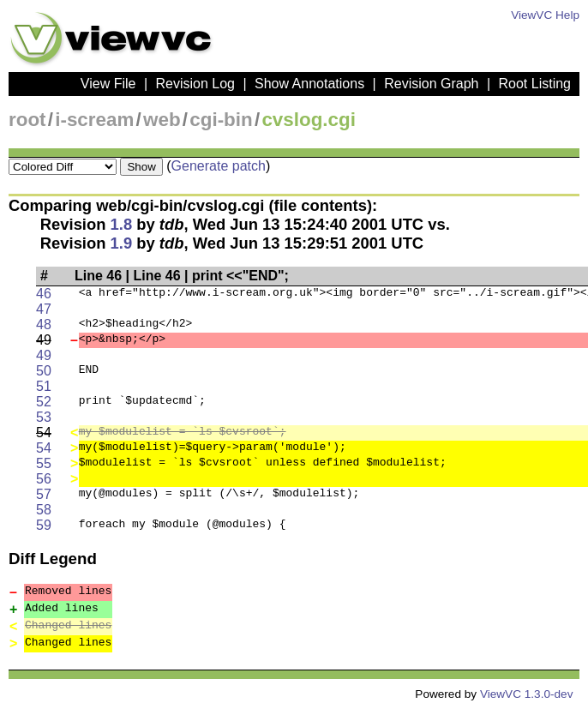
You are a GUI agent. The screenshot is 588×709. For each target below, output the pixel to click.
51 (44, 386)
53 (44, 417)
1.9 (122, 243)
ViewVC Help (545, 15)
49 (44, 355)
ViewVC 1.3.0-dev (527, 694)
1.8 (122, 224)
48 (44, 324)
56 (44, 479)
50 (44, 371)
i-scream (94, 120)
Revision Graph (431, 84)
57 (44, 494)
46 (44, 294)
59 (44, 525)
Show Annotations (309, 84)
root (27, 120)
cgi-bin (221, 120)
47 (44, 309)
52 (44, 402)
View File (108, 84)
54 (44, 448)
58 (44, 510)
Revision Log (195, 84)
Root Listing (535, 84)
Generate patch (219, 166)
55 (44, 463)
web (162, 120)
